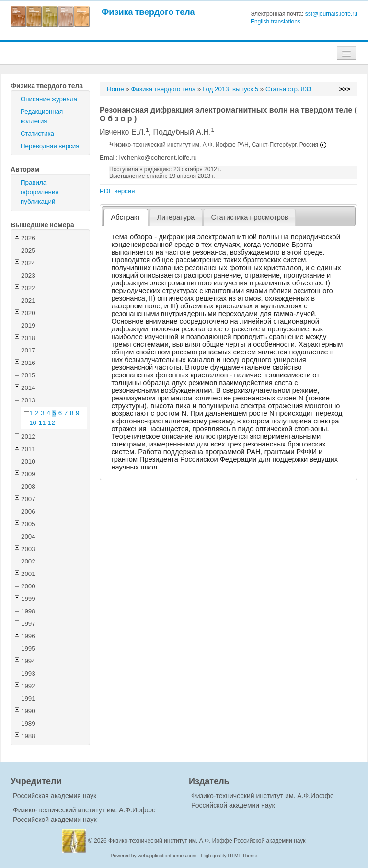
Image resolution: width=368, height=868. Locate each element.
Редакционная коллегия (42, 116)
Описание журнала (49, 99)
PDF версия (117, 191)
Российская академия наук (55, 796)
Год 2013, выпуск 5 (230, 89)
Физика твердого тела (148, 12)
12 (52, 423)
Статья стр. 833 (289, 89)
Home (115, 89)
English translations (276, 22)
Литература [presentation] (176, 217)
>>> (345, 89)
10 (33, 423)
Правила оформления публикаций (40, 192)
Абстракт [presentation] (126, 217)
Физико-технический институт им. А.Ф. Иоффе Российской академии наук (207, 841)
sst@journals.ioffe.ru (331, 14)
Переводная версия (50, 146)
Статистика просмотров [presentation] (249, 217)
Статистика (37, 134)
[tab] (126, 217)
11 (42, 423)
